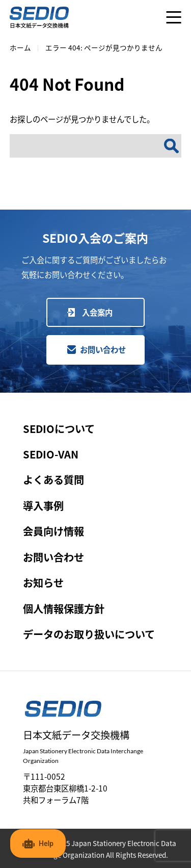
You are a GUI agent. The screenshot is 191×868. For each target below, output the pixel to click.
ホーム (20, 47)
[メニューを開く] (174, 17)
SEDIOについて (59, 429)
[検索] (171, 146)
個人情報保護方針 (64, 609)
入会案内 (97, 312)
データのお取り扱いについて (89, 634)
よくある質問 (53, 480)
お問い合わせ (103, 349)
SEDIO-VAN (51, 454)
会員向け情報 (53, 531)
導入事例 (43, 506)
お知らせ (43, 583)
